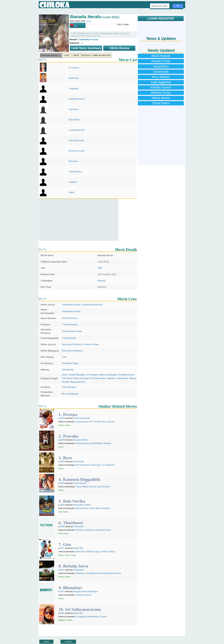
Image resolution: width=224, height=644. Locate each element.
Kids (60, 512)
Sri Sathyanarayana (83, 609)
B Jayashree (74, 68)
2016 (62, 613)
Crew (76, 55)
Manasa (133, 378)
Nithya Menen (161, 98)
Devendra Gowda (77, 151)
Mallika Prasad (89, 487)
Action (73, 555)
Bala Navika (74, 501)
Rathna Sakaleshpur (108, 375)
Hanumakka (74, 120)
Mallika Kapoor (94, 552)
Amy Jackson (161, 77)
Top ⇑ (42, 60)
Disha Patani (161, 103)
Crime (67, 555)
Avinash (111, 422)
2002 (62, 418)
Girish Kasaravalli (81, 418)
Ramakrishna (68, 370)
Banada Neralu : (51, 55)
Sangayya (73, 182)
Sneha (92, 508)
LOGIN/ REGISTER (161, 18)
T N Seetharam (108, 465)
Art (82, 43)
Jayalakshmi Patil (77, 130)
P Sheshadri (79, 461)
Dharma (90, 530)
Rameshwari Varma (112, 573)
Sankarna (111, 378)
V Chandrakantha (70, 324)
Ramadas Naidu (80, 440)
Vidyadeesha (122, 378)
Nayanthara (161, 66)
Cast (67, 55)
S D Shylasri (68, 378)
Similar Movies (102, 55)
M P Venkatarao (83, 465)
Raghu (72, 192)
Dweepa (70, 414)
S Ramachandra (69, 338)
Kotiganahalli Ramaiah (92, 305)
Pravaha (71, 436)
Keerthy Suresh (161, 87)
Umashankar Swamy (88, 39)
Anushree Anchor (84, 595)
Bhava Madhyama (70, 394)
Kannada (102, 280)
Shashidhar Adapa (70, 363)
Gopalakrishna (75, 171)
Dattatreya (80, 530)
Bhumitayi (72, 588)
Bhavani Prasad (81, 378)
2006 (62, 526)
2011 (62, 548)
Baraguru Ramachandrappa (86, 591)
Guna (64, 357)
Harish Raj (74, 78)
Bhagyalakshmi (78, 382)
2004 (62, 440)
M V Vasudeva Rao (97, 422)
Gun (67, 544)
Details (86, 55)
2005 (62, 461)
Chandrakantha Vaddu (72, 331)
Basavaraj (73, 161)
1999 (62, 483)
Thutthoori (73, 523)
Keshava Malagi (91, 344)
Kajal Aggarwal (161, 82)
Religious (62, 620)
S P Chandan (92, 375)
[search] (159, 6)
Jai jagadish (81, 616)
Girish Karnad (80, 483)
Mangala (107, 443)
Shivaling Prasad (76, 140)
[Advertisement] (79, 220)
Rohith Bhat (97, 443)
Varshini (66, 382)
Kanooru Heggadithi (82, 479)
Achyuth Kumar (83, 443)
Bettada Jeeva (76, 566)
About (46, 642)
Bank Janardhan (103, 508)
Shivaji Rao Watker (82, 505)
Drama (89, 21)
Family (61, 425)
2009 (100, 268)
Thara (78, 487)
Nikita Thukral (108, 552)
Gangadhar (74, 88)
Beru (67, 458)
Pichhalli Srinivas (77, 99)
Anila (64, 375)
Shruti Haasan (161, 56)
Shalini (104, 616)
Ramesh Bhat (82, 508)
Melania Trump (161, 93)
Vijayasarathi (82, 422)
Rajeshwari (74, 109)
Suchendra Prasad (103, 530)
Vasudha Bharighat (77, 375)
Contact (68, 642)
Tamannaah (161, 72)
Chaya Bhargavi (69, 387)
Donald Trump (161, 61)
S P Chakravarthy (98, 378)
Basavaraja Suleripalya (72, 344)
